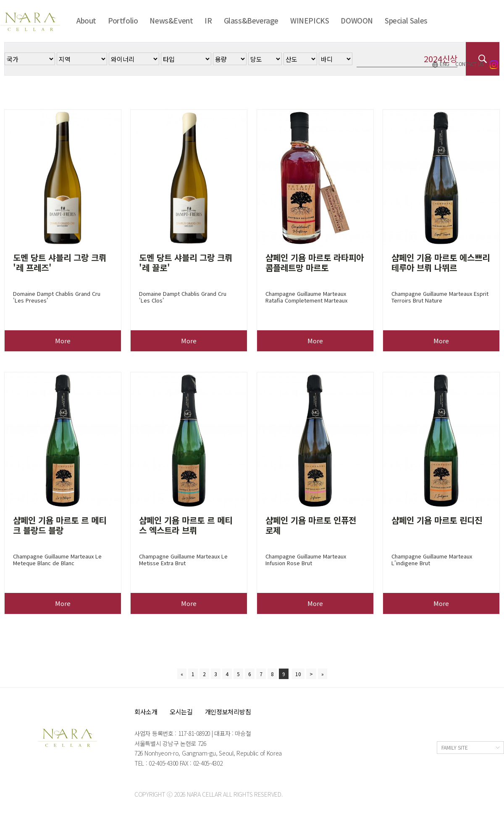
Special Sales (406, 20)
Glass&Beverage (251, 20)
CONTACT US (470, 64)
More (63, 341)
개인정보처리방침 (228, 712)
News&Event (171, 20)
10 (298, 674)
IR (208, 20)
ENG (441, 64)
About (86, 20)
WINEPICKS (310, 20)
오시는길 (181, 712)
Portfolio (123, 20)
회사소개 (146, 712)
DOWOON (357, 20)
